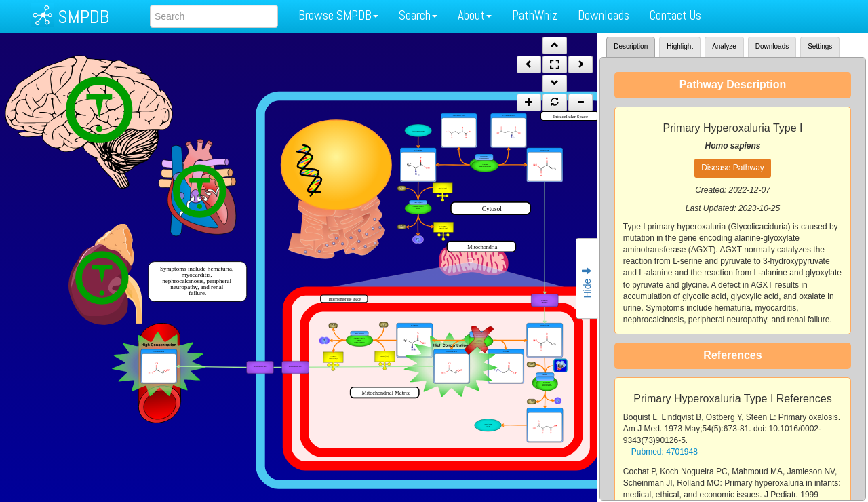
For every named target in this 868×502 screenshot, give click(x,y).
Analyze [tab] (724, 46)
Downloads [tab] (772, 46)
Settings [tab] (820, 46)
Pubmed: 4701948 (665, 452)
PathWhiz (535, 15)
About (475, 15)
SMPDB (83, 17)
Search (418, 15)
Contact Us (675, 15)
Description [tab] (631, 46)
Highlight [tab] (680, 46)
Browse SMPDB (338, 15)
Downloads (604, 15)
